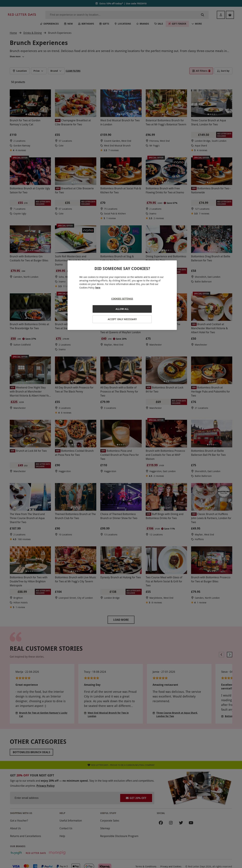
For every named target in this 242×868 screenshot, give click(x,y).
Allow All (122, 309)
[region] (122, 295)
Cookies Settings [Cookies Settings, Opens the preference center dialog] (122, 299)
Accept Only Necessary (122, 319)
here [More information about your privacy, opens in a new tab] (98, 288)
